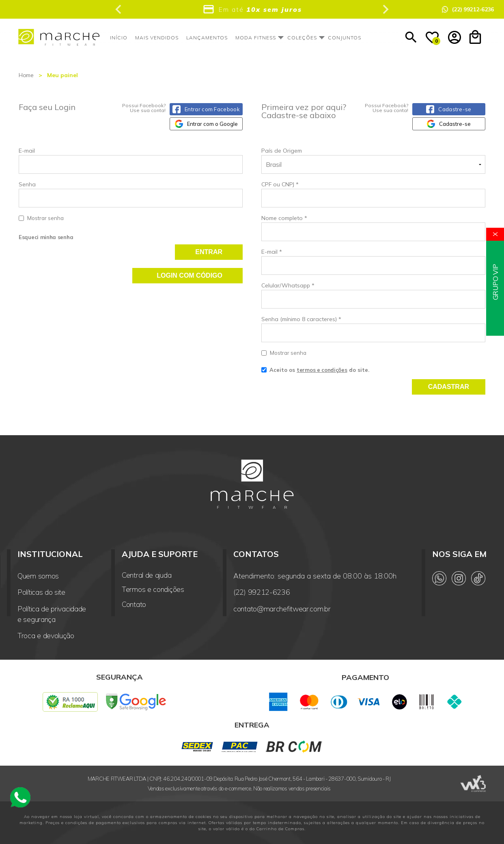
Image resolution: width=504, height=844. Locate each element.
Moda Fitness (256, 38)
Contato (134, 604)
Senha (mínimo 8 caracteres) (301, 319)
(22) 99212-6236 (262, 592)
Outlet (379, 38)
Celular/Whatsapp (288, 285)
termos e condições (322, 370)
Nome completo (284, 218)
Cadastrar (449, 387)
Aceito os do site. (315, 373)
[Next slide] (385, 9)
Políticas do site (41, 592)
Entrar (209, 252)
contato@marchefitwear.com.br (282, 609)
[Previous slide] (119, 9)
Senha (131, 202)
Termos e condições (153, 589)
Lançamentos (207, 38)
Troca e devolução (46, 636)
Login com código (190, 275)
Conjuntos (345, 38)
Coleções (302, 38)
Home (26, 75)
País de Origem (282, 151)
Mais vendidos (157, 38)
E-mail (131, 160)
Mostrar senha (45, 218)
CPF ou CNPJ (280, 184)
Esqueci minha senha (46, 237)
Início (119, 38)
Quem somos (38, 576)
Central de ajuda (146, 575)
